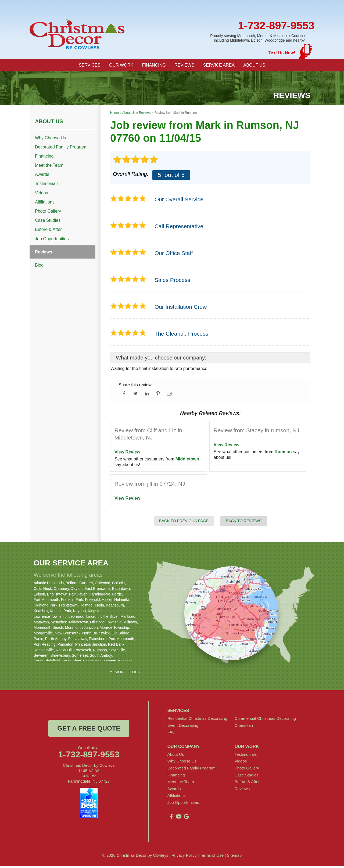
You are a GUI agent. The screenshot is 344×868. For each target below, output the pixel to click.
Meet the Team (49, 167)
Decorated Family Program (61, 149)
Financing (44, 158)
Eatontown (121, 590)
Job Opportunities (52, 240)
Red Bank (116, 646)
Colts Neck (43, 590)
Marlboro (128, 618)
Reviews (44, 254)
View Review (127, 454)
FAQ (171, 734)
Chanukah (244, 727)
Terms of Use (212, 857)
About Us (49, 123)
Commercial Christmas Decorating (265, 720)
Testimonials (47, 185)
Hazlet (107, 601)
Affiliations (45, 204)
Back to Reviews (244, 523)
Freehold (92, 601)
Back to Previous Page (184, 523)
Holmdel (86, 607)
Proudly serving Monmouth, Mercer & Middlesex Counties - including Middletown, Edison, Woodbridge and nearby (259, 38)
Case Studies (48, 222)
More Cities (128, 674)
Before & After (48, 231)
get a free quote (89, 730)
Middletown (187, 461)
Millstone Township (106, 624)
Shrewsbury (60, 657)
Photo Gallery (48, 213)
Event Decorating (183, 727)
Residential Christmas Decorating (197, 720)
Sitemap (234, 857)
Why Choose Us (51, 139)
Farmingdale (100, 596)
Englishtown (57, 596)
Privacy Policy (184, 857)
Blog (39, 267)
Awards (42, 176)
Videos (42, 195)
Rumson (283, 454)
